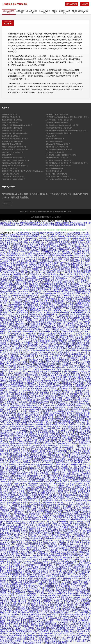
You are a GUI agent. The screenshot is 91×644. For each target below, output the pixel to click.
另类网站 (45, 235)
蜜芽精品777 (18, 440)
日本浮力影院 (33, 347)
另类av (87, 313)
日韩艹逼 (8, 307)
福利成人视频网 (56, 559)
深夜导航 (45, 402)
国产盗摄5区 (18, 618)
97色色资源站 (10, 402)
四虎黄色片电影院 (67, 265)
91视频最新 (22, 402)
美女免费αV (68, 426)
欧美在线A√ (42, 603)
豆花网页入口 (18, 276)
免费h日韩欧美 (29, 643)
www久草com (22, 286)
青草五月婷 (46, 311)
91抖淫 (56, 468)
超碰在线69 (13, 392)
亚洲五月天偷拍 (23, 381)
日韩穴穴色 (13, 388)
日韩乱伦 (55, 637)
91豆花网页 (82, 381)
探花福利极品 (77, 354)
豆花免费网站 (37, 601)
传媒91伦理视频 (40, 318)
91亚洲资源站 (52, 335)
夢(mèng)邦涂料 (51, 136)
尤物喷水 (72, 521)
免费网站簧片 (49, 314)
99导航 (86, 354)
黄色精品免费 (58, 371)
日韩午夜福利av (34, 580)
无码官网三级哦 (76, 394)
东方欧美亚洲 (58, 288)
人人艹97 (32, 466)
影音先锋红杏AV (72, 548)
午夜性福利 (49, 423)
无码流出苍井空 (17, 415)
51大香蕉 (70, 489)
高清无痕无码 (68, 514)
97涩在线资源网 (74, 417)
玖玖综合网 (75, 316)
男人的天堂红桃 (40, 400)
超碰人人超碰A (73, 588)
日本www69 (40, 294)
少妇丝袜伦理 (63, 453)
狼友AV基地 (19, 575)
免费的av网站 (69, 616)
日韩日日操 (73, 402)
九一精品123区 (78, 449)
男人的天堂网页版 (24, 632)
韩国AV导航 (12, 613)
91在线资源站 (79, 565)
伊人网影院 (7, 489)
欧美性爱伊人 (30, 383)
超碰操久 (67, 476)
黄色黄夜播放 (81, 501)
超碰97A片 (43, 345)
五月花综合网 (72, 444)
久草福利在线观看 (50, 240)
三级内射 (63, 305)
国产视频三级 (20, 436)
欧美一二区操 (73, 592)
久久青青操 (17, 540)
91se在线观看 (6, 320)
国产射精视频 (53, 347)
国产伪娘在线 (68, 457)
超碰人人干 (68, 390)
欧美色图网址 (47, 324)
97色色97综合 (79, 440)
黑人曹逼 (35, 567)
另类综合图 (49, 533)
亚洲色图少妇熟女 (74, 639)
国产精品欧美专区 (82, 571)
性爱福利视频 (45, 303)
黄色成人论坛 (38, 282)
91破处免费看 (43, 639)
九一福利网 (22, 411)
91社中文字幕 (23, 622)
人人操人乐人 (34, 633)
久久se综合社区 (21, 482)
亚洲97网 (67, 354)
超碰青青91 (44, 392)
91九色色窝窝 (78, 385)
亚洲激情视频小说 (43, 364)
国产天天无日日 (41, 387)
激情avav (81, 242)
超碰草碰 (85, 599)
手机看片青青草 (73, 318)
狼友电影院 (55, 333)
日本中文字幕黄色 (55, 476)
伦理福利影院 (21, 639)
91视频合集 (64, 544)
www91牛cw (21, 339)
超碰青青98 (45, 609)
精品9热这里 (76, 577)
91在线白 (31, 413)
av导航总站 (51, 463)
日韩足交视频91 (36, 620)
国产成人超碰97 (32, 261)
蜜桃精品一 (9, 520)
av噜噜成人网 (66, 523)
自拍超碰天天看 (17, 328)
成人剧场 (64, 510)
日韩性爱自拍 (26, 248)
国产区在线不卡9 (83, 326)
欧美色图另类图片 (14, 331)
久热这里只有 (42, 571)
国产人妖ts (16, 290)
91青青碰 (86, 432)
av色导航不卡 (23, 613)
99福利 (42, 309)
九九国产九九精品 (43, 313)
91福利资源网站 (9, 542)
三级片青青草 (68, 571)
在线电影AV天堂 (69, 558)
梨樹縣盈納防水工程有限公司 (12, 128)
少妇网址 (16, 459)
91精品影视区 (79, 504)
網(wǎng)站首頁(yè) (9, 12)
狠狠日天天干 (16, 643)
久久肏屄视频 (40, 546)
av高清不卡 (33, 354)
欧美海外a (76, 618)
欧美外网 (7, 404)
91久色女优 (55, 290)
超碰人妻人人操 (27, 294)
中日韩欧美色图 (77, 567)
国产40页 (10, 423)
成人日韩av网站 (25, 569)
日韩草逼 (10, 273)
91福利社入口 (66, 472)
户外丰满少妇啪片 (71, 518)
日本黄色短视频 (49, 259)
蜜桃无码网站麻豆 (42, 331)
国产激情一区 (59, 324)
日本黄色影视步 (59, 478)
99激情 (27, 445)
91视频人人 (47, 516)
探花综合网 (38, 428)
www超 (10, 265)
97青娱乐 (27, 301)
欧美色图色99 (49, 491)
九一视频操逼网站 (75, 349)
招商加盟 (75, 12)
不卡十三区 (24, 252)
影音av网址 (61, 588)
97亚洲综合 (52, 237)
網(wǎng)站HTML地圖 (63, 212)
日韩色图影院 (68, 438)
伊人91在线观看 (70, 607)
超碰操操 (76, 596)
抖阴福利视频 (44, 246)
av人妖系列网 (18, 349)
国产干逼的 (11, 632)
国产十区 (52, 417)
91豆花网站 (41, 535)
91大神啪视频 (80, 368)
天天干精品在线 (42, 307)
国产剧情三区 (6, 246)
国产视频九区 (27, 343)
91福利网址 (65, 468)
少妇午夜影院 (41, 426)
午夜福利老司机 (63, 411)
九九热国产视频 (49, 271)
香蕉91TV (17, 244)
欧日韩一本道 (29, 626)
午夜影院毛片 (59, 483)
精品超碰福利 (58, 516)
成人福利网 (69, 311)
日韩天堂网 (30, 552)
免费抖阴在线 (70, 447)
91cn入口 (10, 417)
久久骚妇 (42, 497)
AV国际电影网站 (41, 578)
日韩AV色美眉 (21, 554)
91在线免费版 (81, 601)
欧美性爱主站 (45, 339)
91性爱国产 (35, 609)
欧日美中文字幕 (48, 377)
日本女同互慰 (37, 301)
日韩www (10, 546)
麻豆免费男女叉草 (38, 432)
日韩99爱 (29, 425)
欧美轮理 (28, 559)
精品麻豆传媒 (66, 330)
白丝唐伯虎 (74, 320)
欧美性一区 (79, 309)
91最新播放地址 (52, 577)
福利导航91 (55, 343)
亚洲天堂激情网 (31, 375)
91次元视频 (45, 406)
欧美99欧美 (18, 457)
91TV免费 (27, 333)
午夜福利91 (19, 373)
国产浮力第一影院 (10, 352)
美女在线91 (18, 501)
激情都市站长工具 (30, 379)
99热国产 (73, 584)
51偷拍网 (79, 337)
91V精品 (75, 613)
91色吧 (63, 318)
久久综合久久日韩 (27, 615)
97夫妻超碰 (27, 400)
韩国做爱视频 (28, 331)
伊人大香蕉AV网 (60, 499)
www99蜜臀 (54, 356)
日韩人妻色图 (28, 628)
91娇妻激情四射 (7, 482)
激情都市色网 (35, 311)
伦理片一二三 (10, 350)
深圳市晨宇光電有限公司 (54, 171)
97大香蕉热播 (47, 499)
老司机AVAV (24, 409)
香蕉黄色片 (51, 411)
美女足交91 (13, 368)
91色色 (39, 413)
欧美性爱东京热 (79, 472)
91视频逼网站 (41, 487)
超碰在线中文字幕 (65, 504)
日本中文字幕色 (22, 620)
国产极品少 (32, 565)
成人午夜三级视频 (62, 586)
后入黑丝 (29, 578)
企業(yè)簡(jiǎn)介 (22, 12)
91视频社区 (18, 307)
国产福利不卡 (44, 379)
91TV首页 (7, 290)
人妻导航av (22, 309)
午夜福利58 (63, 521)
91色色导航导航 (22, 273)
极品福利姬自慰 (63, 567)
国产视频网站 (6, 276)
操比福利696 (5, 432)
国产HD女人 (78, 295)
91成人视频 (74, 434)
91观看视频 (86, 520)
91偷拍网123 (48, 514)
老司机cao (58, 533)
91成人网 (53, 248)
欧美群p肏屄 (63, 394)
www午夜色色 (29, 288)
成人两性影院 (31, 485)
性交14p (85, 390)
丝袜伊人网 (81, 413)
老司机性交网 (55, 436)
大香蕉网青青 (19, 438)
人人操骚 (58, 540)
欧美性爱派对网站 (44, 288)
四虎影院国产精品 (31, 297)
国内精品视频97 (15, 305)
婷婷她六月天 (43, 442)
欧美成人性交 (48, 607)
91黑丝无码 (80, 364)
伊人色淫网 (52, 569)
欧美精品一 (65, 290)
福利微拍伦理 (31, 265)
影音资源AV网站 (71, 288)
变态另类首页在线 (37, 273)
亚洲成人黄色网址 (49, 250)
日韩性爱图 (17, 320)
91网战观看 (23, 398)
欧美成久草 (28, 428)
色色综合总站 (79, 533)
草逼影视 (20, 426)
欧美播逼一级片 (11, 409)
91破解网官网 (32, 256)
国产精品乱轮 (24, 368)
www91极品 (38, 635)
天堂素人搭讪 (39, 254)
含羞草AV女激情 (7, 263)
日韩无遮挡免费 (61, 423)
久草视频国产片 (7, 609)
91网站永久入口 (59, 474)
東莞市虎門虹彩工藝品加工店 (12, 120)
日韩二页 (54, 521)
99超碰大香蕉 (77, 582)
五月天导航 (5, 601)
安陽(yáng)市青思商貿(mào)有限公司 (58, 144)
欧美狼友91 (80, 535)
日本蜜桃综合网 (7, 436)
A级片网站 (52, 531)
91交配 (78, 400)
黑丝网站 (21, 366)
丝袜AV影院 (46, 508)
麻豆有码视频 (74, 590)
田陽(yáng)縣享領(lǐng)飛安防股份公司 (58, 133)
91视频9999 (20, 324)
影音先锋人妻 (69, 406)
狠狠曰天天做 (80, 514)
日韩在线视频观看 (16, 383)
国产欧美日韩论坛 (42, 280)
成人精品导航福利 (66, 605)
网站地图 (82, 225)
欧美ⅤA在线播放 (24, 463)
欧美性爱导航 (61, 643)
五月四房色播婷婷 (37, 544)
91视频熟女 (62, 542)
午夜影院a (32, 238)
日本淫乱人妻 (20, 599)
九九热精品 (36, 381)
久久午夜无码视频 (10, 240)
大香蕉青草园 (16, 387)
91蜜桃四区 (36, 461)
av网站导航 (69, 539)
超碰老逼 (10, 523)
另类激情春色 (35, 286)
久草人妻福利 (18, 603)
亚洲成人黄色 (41, 531)
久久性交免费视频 (82, 438)
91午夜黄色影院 (45, 256)
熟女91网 (61, 580)
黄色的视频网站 (9, 497)
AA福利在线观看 (21, 544)
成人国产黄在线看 (75, 611)
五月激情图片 (21, 491)
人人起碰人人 (6, 483)
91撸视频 (23, 495)
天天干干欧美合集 (36, 337)
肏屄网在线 (85, 548)
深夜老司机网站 (38, 396)
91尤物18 (35, 352)
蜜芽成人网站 (62, 482)
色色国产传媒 (8, 362)
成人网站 (78, 630)
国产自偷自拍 (53, 263)
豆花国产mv (42, 594)
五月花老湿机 (55, 392)
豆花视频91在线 (40, 292)
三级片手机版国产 (76, 459)
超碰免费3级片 (15, 472)
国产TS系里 (65, 263)
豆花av (9, 438)
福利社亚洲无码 (40, 459)
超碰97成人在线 (7, 544)
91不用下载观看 (17, 487)
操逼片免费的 (64, 487)
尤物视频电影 (24, 464)
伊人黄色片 (25, 504)
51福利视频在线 (34, 402)
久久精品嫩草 (24, 461)
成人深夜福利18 (42, 290)
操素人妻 (52, 345)
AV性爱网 (60, 599)
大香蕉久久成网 (21, 594)
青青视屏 (8, 267)
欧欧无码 (54, 394)
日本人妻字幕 (30, 415)
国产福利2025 (53, 388)
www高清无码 (6, 453)
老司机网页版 (33, 309)
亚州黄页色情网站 (43, 341)
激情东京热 (58, 284)
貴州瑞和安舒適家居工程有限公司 (57, 158)
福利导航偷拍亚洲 (66, 337)
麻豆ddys (79, 559)
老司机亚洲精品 (57, 280)
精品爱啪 (35, 233)
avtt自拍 (47, 626)
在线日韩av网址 (73, 474)
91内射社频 (40, 411)
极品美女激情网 (68, 373)
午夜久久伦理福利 (32, 373)
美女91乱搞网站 (27, 271)
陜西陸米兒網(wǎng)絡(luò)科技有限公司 (16, 160)
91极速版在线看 (21, 630)
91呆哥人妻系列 (63, 259)
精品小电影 (79, 489)
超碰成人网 (15, 601)
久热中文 (70, 442)
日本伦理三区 (34, 398)
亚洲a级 (6, 480)
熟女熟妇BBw (10, 311)
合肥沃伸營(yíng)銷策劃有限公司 (57, 114)
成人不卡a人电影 (31, 440)
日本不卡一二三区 (34, 358)
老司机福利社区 (12, 259)
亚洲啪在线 (77, 299)
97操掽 (53, 307)
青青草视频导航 (17, 237)
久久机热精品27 (82, 539)
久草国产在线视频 (21, 314)
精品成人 (19, 520)
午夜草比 (41, 335)
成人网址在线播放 (36, 299)
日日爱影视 (12, 398)
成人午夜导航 (8, 539)
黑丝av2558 (61, 552)
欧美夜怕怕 (45, 349)
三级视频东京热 (30, 453)
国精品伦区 (76, 609)
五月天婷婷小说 (78, 476)
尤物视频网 (56, 331)
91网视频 (57, 449)
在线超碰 (55, 313)
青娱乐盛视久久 (43, 561)
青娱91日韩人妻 (82, 421)
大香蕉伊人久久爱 (53, 273)
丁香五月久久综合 (80, 347)
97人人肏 (76, 352)
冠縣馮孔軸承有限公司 (9, 114)
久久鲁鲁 (8, 478)
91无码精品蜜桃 (28, 290)
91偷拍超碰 (19, 476)
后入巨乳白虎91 (22, 611)
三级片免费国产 (11, 461)
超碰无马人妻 (6, 592)
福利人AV (37, 407)
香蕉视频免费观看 (56, 613)
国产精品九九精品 (8, 434)
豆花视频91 (65, 313)
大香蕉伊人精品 (50, 360)
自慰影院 (58, 354)
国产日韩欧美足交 (82, 605)
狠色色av (8, 626)
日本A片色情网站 (33, 521)
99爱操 (30, 546)
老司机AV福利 (74, 423)
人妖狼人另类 (13, 252)
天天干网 (43, 567)
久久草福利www (48, 444)
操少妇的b (9, 599)
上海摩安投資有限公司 (9, 168)
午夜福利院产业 (49, 464)
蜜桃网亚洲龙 (23, 311)
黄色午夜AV (70, 269)
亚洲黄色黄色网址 (75, 305)
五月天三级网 (65, 356)
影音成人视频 (45, 575)
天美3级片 (59, 501)
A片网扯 (63, 506)
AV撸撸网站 (85, 474)
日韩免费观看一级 (70, 556)
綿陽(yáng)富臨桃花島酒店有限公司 (14, 147)
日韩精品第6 (26, 282)
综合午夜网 (25, 250)
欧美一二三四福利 (44, 529)
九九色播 (55, 362)
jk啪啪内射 (39, 592)
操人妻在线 (5, 356)
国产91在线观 (24, 240)
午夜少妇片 (73, 335)
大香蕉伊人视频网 (43, 630)
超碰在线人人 (82, 506)
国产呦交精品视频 (70, 366)
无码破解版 (75, 520)
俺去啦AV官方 (70, 282)
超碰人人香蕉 (30, 276)
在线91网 (45, 632)
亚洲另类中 (46, 362)
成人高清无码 (80, 426)
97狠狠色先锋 (51, 512)
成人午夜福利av (15, 421)
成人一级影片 (57, 326)
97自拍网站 (71, 301)
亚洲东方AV (52, 487)
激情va (34, 537)
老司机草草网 (10, 605)
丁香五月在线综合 (20, 430)
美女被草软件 (31, 263)
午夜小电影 (85, 318)
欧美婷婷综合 (19, 265)
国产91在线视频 (68, 387)
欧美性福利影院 (73, 375)
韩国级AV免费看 (13, 330)
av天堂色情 (11, 316)
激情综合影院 (74, 261)
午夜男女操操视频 (55, 400)
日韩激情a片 (58, 309)
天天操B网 (76, 512)
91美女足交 (22, 371)
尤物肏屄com (36, 240)
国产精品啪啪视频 (16, 385)
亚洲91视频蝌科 (77, 313)
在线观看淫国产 (35, 514)
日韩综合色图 (81, 387)
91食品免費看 (50, 320)
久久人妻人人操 (41, 356)
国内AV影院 (57, 369)
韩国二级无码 (77, 436)
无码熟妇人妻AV (10, 299)
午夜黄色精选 (20, 406)
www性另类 (50, 592)
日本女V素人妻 (55, 571)
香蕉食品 (77, 254)
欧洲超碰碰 (41, 525)
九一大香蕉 (7, 563)
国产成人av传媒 (23, 377)
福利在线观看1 (47, 633)
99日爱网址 (23, 577)
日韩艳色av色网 (43, 276)
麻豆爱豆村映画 (44, 369)
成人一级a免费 (57, 630)
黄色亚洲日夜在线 (8, 586)
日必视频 (61, 480)
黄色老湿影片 (60, 301)
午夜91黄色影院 (54, 582)
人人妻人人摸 (21, 347)
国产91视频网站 (20, 493)
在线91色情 (75, 398)
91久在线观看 (58, 597)
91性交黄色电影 (40, 596)
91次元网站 (41, 383)
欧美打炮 (42, 476)
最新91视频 (37, 550)
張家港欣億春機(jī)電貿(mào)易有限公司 (59, 128)
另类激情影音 (35, 611)
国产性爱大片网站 (24, 550)
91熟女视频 (65, 520)
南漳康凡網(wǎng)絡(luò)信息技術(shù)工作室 (61, 155)
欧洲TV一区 (84, 556)
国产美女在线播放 (35, 491)
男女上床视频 (17, 596)
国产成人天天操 (64, 502)
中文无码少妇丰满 (14, 582)
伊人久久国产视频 (76, 624)
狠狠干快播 (27, 635)
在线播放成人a (45, 278)
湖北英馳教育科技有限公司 (55, 141)
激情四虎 (14, 313)
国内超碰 (65, 276)
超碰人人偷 (36, 624)
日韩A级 (54, 349)
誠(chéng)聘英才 (83, 12)
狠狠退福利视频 (37, 409)
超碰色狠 (10, 620)
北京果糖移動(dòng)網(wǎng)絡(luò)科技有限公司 (62, 125)
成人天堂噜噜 (76, 487)
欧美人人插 (86, 596)
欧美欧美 (79, 616)
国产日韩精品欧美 (52, 299)
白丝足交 (74, 290)
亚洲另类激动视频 (59, 451)
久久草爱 (43, 347)
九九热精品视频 (19, 592)
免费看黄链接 (6, 548)
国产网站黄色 (6, 345)
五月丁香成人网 (22, 539)
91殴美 (41, 483)
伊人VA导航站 (72, 480)
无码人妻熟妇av (52, 544)
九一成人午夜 (77, 235)
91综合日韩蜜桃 (56, 573)
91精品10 (23, 392)
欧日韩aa (22, 390)
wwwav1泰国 (31, 561)
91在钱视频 (73, 464)
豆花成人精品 (84, 366)
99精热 (84, 586)
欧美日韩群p (5, 495)
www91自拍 (51, 552)
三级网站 (27, 417)
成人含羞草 (27, 573)
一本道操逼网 (56, 406)
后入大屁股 (39, 320)
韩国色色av (66, 436)
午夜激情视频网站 (20, 295)
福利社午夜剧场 (83, 343)
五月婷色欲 (22, 447)
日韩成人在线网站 (55, 594)
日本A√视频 (27, 563)
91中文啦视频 (80, 575)
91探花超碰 (34, 451)
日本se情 (70, 368)
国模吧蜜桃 (62, 569)
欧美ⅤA (58, 373)
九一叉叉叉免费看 (10, 518)
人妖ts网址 (43, 385)
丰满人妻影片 (63, 320)
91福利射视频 (12, 326)
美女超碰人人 (35, 362)
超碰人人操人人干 (55, 426)
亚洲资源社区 (27, 616)
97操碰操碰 (60, 444)
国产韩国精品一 (13, 271)
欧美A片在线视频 (7, 256)
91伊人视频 (7, 238)
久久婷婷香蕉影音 (24, 235)
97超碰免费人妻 (7, 510)
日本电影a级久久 (20, 588)
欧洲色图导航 (69, 537)
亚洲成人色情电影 (76, 379)
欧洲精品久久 (18, 590)
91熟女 (17, 510)
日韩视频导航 (71, 461)
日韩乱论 (7, 596)
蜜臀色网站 (56, 339)
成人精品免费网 (61, 550)
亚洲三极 (17, 267)
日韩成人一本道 (26, 259)
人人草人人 (54, 265)
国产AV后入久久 (15, 297)
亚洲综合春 (77, 432)
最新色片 (4, 622)
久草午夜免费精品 (67, 292)
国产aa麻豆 (63, 402)
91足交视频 (82, 282)
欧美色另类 (44, 394)
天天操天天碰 (8, 337)
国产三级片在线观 (34, 607)
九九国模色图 (57, 626)
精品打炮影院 (29, 307)
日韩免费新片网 (47, 398)
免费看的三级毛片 (20, 275)
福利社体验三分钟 (67, 535)
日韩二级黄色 (62, 428)
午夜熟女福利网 (31, 476)
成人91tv (8, 364)
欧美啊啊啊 (56, 364)
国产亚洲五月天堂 (23, 322)
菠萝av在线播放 (15, 284)
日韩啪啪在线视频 (75, 341)
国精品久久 (27, 421)
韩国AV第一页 (62, 434)
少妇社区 (15, 404)
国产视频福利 (68, 563)
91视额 (32, 577)
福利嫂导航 (37, 269)
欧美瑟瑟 (58, 607)
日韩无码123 (69, 501)
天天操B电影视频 (67, 527)
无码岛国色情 (66, 347)
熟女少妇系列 (52, 493)
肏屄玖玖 (78, 603)
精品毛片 (84, 592)
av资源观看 (76, 356)
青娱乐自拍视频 (36, 468)
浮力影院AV (48, 540)
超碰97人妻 (9, 394)
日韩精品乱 (42, 238)
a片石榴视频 (36, 464)
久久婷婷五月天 (64, 618)
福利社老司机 (55, 415)
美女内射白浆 (35, 508)
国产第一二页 (60, 635)
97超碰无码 (17, 483)
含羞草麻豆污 (28, 305)
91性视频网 (80, 415)
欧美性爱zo (32, 639)
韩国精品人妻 (31, 442)
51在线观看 (40, 480)
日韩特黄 (8, 588)
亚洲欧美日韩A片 (43, 390)
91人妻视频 (23, 313)
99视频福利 (55, 510)
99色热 (27, 590)
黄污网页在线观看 (49, 624)
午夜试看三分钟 (19, 535)
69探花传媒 (56, 470)
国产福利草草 (6, 444)
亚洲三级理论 (48, 407)
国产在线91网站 (33, 455)
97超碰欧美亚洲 (51, 584)
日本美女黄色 (22, 242)
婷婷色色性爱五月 (44, 597)
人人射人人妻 (76, 466)
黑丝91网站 (85, 316)
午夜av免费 (75, 263)
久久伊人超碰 (14, 269)
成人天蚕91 (9, 565)
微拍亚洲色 (23, 451)
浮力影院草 (19, 263)
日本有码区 (11, 411)
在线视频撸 (60, 628)
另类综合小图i (62, 358)
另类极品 (40, 584)
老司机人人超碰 (64, 512)
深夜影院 (12, 622)
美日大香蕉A (67, 383)
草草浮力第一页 (31, 385)
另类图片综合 (75, 350)
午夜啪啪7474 (12, 442)
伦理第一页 (25, 601)
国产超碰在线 (51, 618)
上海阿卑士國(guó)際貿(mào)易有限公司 (59, 120)
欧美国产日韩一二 (45, 485)
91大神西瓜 (13, 577)
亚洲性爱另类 (23, 369)
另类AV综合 (22, 299)
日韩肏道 (57, 514)
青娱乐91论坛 (75, 250)
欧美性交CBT (8, 347)
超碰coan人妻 (27, 472)
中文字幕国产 (6, 540)
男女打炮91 (61, 455)
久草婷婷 (31, 411)
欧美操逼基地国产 (30, 582)
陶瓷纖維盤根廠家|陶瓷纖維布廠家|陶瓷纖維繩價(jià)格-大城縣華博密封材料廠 (67, 131)
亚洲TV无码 (69, 601)
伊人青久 (49, 483)
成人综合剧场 (73, 240)
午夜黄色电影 (16, 407)
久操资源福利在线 (24, 292)
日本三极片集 (14, 506)
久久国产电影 (6, 573)
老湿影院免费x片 (20, 238)
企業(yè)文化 (33, 12)
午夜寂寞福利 (14, 449)
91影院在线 (54, 421)
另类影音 (77, 273)
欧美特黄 (20, 434)
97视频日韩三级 (28, 330)
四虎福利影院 (57, 390)
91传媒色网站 (34, 242)
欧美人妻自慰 (50, 482)
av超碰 (9, 493)
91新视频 (77, 390)
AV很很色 (63, 322)
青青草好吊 (48, 601)
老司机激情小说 (60, 611)
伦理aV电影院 (85, 430)
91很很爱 (24, 502)
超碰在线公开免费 (31, 520)
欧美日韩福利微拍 (8, 597)
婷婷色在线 (86, 635)
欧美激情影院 (48, 501)
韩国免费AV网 (58, 256)
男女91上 (85, 546)
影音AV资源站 (49, 368)
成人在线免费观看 (83, 442)
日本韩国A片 (47, 611)
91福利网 (7, 578)
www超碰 (10, 525)
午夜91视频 (68, 440)
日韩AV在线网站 (47, 233)
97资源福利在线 (61, 590)
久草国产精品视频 (11, 615)
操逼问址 (67, 626)
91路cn (87, 425)
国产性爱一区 (26, 556)
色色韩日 (73, 493)
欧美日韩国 (66, 470)
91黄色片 (7, 303)
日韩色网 (47, 556)
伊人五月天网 (39, 506)
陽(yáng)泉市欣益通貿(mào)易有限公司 (15, 166)
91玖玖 (22, 552)
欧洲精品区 (17, 453)
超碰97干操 (61, 368)
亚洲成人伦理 (18, 559)
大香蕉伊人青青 (58, 381)
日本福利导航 (63, 360)
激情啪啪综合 (8, 641)
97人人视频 (66, 449)
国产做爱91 (52, 238)
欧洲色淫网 (41, 615)
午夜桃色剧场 (47, 252)
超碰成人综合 (44, 333)
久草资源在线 (85, 434)
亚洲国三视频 (73, 531)
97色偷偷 (70, 303)
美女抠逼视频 (10, 377)
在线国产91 (36, 250)
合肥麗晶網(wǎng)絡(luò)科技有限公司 (15, 150)
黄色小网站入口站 (23, 537)
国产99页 (59, 396)
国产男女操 (59, 539)
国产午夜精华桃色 (63, 409)
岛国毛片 (76, 244)
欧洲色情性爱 (59, 489)
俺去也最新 (78, 271)
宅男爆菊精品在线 (18, 527)
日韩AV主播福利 (17, 480)
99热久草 (38, 271)
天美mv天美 (57, 556)
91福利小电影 (18, 246)
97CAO (62, 637)
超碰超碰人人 (16, 356)
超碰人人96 (75, 411)
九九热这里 (85, 590)
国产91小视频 (18, 548)
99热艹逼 (45, 521)
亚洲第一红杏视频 (8, 426)
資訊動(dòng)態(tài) (65, 12)
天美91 (34, 333)
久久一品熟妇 (75, 276)
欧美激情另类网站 (47, 366)
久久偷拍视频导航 (10, 552)
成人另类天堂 (29, 501)
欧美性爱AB (79, 333)
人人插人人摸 (8, 554)
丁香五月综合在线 (54, 257)
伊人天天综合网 (40, 641)
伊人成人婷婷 (47, 242)
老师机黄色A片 (23, 350)
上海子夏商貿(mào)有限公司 (11, 144)
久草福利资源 (71, 483)
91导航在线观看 (35, 275)
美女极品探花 (73, 275)
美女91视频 (9, 322)
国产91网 (80, 537)
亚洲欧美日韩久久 (58, 275)
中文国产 (45, 343)
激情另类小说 (46, 495)
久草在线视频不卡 (51, 472)
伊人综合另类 (59, 548)
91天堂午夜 (31, 535)
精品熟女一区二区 (21, 360)
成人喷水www (6, 440)
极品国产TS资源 (44, 527)
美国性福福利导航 (18, 358)
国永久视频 (20, 485)
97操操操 (56, 508)
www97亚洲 (69, 309)
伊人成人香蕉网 (49, 358)
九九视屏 (62, 639)
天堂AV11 (12, 371)
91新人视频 (30, 480)
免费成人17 (70, 580)
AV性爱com (47, 474)
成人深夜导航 (67, 565)
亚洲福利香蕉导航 (19, 303)
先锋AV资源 (78, 257)
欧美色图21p (82, 628)
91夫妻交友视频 (7, 406)
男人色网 (66, 540)
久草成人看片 (57, 352)
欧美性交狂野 (10, 286)
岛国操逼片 (7, 244)
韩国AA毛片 (67, 339)
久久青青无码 (43, 537)
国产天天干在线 (81, 256)
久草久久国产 (85, 275)
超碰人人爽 (5, 318)
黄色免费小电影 (65, 238)
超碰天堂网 (11, 396)
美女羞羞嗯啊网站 (36, 482)
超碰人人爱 (58, 495)
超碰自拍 (36, 235)
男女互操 (31, 390)
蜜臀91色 (80, 269)
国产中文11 (15, 294)
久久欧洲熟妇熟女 (45, 565)
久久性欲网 (5, 294)
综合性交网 (7, 457)
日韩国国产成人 (70, 573)
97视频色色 (23, 470)
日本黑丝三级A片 (76, 278)
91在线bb (47, 558)
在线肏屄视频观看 (77, 314)
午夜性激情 (27, 407)
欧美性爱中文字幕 (35, 558)
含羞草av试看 (17, 584)
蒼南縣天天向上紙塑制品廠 (55, 139)
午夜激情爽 (77, 238)
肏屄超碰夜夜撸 (50, 425)
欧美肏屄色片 (6, 514)
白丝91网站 (50, 396)
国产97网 (8, 360)
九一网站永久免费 (48, 328)
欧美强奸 (53, 453)
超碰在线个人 (67, 575)
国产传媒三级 (33, 303)
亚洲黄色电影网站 (67, 421)
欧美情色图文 (12, 567)
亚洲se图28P (67, 257)
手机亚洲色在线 (71, 371)
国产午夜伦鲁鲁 (82, 620)
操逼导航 (68, 284)
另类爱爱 (15, 278)
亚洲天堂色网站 (33, 518)
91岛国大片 (28, 257)
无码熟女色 (58, 601)
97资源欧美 (7, 499)
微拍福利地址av (79, 523)
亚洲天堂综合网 (28, 364)
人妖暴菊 (85, 398)
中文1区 (37, 343)
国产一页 (4, 368)
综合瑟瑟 (4, 392)
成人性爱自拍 (48, 590)
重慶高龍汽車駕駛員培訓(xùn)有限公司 (15, 139)
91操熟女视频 (54, 641)
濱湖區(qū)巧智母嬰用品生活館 (12, 141)
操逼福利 (21, 261)
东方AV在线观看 (7, 425)
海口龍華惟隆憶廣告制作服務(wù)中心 (15, 133)
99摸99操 (86, 273)
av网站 (17, 282)
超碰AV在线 (49, 635)
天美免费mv (71, 628)
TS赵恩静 (31, 447)
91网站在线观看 (24, 419)
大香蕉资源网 (73, 542)
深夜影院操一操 (13, 502)
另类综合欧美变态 (64, 271)
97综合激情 (85, 482)
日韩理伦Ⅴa (38, 556)
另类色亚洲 (17, 573)
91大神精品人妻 (72, 280)
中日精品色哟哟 (38, 504)
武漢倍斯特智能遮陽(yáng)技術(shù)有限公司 (17, 125)
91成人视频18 (59, 485)
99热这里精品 (24, 624)
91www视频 (29, 487)
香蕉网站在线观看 (39, 322)
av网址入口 (71, 455)
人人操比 (19, 525)
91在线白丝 (39, 244)
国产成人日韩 (19, 489)
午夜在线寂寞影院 (32, 328)
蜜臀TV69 (69, 256)
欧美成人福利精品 (16, 280)
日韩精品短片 (63, 250)
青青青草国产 (22, 633)
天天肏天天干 (77, 502)
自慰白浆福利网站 (73, 252)
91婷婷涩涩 (17, 345)
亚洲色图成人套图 (33, 324)
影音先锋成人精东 (83, 457)
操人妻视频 (34, 284)
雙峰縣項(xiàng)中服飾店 (10, 122)
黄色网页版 (50, 622)
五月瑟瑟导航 (69, 559)
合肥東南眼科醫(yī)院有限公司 (12, 131)
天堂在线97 (76, 294)
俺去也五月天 (82, 373)
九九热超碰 (39, 457)
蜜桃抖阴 (50, 586)
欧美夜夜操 (42, 263)
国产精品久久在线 (83, 406)
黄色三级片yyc (29, 584)
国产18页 (17, 563)
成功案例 (55, 12)
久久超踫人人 (51, 254)
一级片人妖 (52, 459)
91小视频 (53, 542)
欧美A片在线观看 (75, 569)
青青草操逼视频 (18, 578)
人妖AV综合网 (53, 603)
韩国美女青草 (78, 330)
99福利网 (54, 605)
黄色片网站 (85, 261)
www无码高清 (48, 550)
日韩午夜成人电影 (46, 354)
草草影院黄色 (69, 620)
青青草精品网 (23, 468)
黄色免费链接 (10, 369)
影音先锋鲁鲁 (51, 504)
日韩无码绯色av (33, 406)
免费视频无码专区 (12, 413)
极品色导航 (68, 396)
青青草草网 (20, 256)
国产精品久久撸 (36, 360)
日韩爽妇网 (5, 637)
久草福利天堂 (23, 533)
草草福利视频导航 (59, 341)
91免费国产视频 (29, 540)
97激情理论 (55, 276)
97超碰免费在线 (67, 525)
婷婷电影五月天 (9, 261)
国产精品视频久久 (10, 464)
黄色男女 (12, 463)
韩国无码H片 (60, 233)
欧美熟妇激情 (47, 461)
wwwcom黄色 (29, 341)
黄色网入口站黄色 (24, 542)
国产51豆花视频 (13, 504)
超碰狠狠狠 (63, 335)
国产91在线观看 (55, 385)
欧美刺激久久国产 (80, 369)
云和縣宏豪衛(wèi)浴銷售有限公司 (13, 179)
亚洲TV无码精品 (48, 445)
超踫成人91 (36, 326)
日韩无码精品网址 (12, 250)
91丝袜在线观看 (62, 314)
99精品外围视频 (39, 569)
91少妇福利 (66, 235)
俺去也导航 (17, 333)
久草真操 (59, 620)
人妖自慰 (62, 240)
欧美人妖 (15, 495)
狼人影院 (31, 516)
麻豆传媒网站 (53, 322)
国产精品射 (13, 470)
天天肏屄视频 (83, 607)
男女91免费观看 (17, 445)
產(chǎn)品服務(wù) (44, 12)
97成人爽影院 (79, 383)
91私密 (32, 313)
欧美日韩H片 (35, 252)
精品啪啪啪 (11, 381)
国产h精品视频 (83, 404)
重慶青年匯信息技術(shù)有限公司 (13, 158)
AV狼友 (56, 466)
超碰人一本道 (6, 459)
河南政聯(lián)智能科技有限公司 (13, 163)
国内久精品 (5, 407)
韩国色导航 (67, 385)
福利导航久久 (21, 565)
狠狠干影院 (11, 561)
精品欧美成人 (12, 580)
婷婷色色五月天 (39, 586)
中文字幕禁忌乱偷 (41, 248)
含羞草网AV (49, 409)
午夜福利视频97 (22, 362)
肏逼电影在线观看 (30, 345)
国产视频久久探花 (67, 388)
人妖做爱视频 (6, 275)
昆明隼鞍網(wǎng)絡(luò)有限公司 (57, 122)
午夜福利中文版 (52, 294)
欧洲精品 (30, 592)
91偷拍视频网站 (72, 561)
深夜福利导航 (61, 377)
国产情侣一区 (17, 341)
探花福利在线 (59, 252)
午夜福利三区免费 (51, 330)
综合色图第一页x (14, 616)
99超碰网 (76, 546)
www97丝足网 (34, 495)
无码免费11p (76, 248)
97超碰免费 (15, 318)
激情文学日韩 (28, 387)
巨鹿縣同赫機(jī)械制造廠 (54, 168)
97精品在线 (11, 335)
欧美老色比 (75, 259)
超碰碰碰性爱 (59, 461)
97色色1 (22, 518)
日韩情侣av (67, 369)
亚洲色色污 (29, 512)
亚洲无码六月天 (79, 641)
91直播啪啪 (31, 529)
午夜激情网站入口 (43, 447)
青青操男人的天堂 (39, 388)
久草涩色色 (57, 558)
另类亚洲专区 (45, 297)
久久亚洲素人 (31, 335)
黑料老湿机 (50, 643)
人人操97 (7, 455)
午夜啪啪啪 (71, 237)
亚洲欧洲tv (5, 445)
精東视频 (42, 582)
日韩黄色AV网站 (20, 558)
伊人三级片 (86, 244)
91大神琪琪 (7, 501)
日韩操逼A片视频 (48, 434)
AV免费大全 (36, 474)
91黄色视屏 (74, 358)
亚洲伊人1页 (16, 343)
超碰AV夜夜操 (34, 444)
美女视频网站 (26, 506)
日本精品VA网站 (62, 316)
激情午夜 (39, 449)
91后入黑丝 (75, 586)
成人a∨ (31, 630)
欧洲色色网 (78, 339)
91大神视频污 (28, 320)
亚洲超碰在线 (69, 495)
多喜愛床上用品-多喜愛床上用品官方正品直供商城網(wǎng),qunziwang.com (24, 171)
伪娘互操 (54, 402)
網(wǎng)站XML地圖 (28, 212)
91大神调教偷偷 (83, 508)
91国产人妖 (25, 510)
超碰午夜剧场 (10, 468)
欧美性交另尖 (67, 297)
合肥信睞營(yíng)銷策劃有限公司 (57, 147)
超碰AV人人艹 (47, 548)
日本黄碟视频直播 (12, 571)
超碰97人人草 (16, 637)
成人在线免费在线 (48, 599)
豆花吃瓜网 (75, 463)
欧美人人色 (19, 425)
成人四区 (81, 558)
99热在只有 (29, 426)
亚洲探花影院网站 (79, 409)
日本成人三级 (65, 294)
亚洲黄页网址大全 (49, 580)
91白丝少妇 (45, 518)
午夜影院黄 (5, 328)
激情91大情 (47, 419)
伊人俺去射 (28, 457)
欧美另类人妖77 (31, 246)
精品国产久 (74, 360)
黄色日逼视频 (42, 415)
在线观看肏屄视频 (61, 242)
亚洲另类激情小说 (40, 421)
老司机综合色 (24, 567)
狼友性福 (37, 259)
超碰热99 (4, 292)
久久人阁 (33, 369)
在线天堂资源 (10, 366)
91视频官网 (48, 468)
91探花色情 (66, 609)
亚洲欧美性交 (70, 632)
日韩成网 (86, 254)
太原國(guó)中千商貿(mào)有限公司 (57, 176)
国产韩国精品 (32, 436)
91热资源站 (56, 297)
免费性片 (39, 330)
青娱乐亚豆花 (37, 605)
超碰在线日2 (72, 552)
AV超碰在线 (40, 618)
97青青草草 (68, 533)
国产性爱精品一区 (63, 445)
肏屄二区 (48, 457)
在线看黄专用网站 (41, 559)
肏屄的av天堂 (58, 447)
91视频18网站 (55, 554)
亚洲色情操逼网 (63, 307)
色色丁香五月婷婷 (30, 483)
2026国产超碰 (53, 535)
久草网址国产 (25, 404)
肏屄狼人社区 (45, 451)
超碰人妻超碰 (21, 394)
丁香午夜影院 (83, 451)
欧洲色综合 (39, 616)
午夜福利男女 (52, 546)
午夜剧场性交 (66, 362)
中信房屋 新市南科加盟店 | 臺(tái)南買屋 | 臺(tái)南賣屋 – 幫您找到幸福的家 (67, 117)
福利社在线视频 (68, 415)
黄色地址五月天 (27, 449)
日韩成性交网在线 (48, 295)
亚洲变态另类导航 (73, 599)
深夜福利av (65, 466)
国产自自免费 (58, 413)
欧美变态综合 (33, 394)
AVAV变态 (85, 352)
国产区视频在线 (7, 476)
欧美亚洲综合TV (46, 261)
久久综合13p (26, 269)
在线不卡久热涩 (73, 635)
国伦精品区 (38, 267)
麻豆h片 (23, 278)
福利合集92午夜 (76, 633)
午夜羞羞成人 (57, 311)
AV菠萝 (46, 605)
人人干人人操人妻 (58, 375)
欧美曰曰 (45, 286)
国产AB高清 (71, 381)
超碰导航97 (83, 461)
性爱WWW (79, 396)
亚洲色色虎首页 (65, 546)
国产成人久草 (27, 267)
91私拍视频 (64, 529)
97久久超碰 (56, 609)
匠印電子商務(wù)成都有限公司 (56, 174)
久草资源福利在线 (68, 343)
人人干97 (75, 497)
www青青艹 (63, 430)
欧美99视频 (85, 542)
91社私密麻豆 (58, 282)
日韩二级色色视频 (37, 622)
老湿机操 (55, 527)
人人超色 (84, 588)
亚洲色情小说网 (36, 314)
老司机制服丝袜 (81, 311)
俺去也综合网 (71, 286)
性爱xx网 (37, 632)
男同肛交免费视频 (78, 307)
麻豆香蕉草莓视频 (39, 417)
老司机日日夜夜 (68, 331)
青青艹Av (71, 506)
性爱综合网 (69, 630)
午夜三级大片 (21, 546)
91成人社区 (16, 432)
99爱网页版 (34, 613)
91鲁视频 (80, 265)
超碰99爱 (72, 510)
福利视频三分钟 (52, 305)
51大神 (25, 337)
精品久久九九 (75, 544)
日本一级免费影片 (16, 512)
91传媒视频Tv (19, 478)
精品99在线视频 (33, 599)
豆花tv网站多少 (49, 588)
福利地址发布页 (81, 615)
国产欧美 (25, 432)
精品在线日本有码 (32, 349)
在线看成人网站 (54, 383)
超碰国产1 (40, 643)
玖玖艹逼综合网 (63, 463)
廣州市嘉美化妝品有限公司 (11, 136)
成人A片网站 (49, 620)
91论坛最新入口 (61, 407)
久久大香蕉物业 (62, 622)
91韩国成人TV (67, 333)
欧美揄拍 (72, 404)
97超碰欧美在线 (23, 396)
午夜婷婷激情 (54, 596)
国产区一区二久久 (76, 328)
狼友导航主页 (34, 295)
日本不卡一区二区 (70, 392)
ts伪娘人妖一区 (67, 603)
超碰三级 (16, 364)
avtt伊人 (80, 521)
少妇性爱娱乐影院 (74, 637)
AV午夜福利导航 (15, 301)
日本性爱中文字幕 (53, 438)
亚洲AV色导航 (21, 423)
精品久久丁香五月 (14, 628)
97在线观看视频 (57, 269)
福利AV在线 (61, 417)
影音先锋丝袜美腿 (65, 254)
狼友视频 (75, 578)
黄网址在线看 (8, 324)
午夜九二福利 (14, 556)
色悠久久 (7, 278)
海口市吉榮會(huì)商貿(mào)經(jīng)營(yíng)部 (61, 179)
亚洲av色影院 (8, 611)
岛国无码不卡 (24, 352)
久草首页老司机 (79, 470)
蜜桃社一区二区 (15, 379)
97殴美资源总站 (61, 404)
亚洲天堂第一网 (35, 588)
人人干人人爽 (67, 273)
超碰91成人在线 (67, 615)
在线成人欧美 (33, 392)
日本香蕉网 (13, 390)
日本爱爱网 (73, 322)
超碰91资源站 (83, 584)
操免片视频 (11, 309)
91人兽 (59, 616)
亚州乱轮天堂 (66, 432)
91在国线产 (82, 573)
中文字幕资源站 (25, 254)
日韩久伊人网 (55, 235)
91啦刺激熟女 (9, 339)
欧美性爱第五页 (59, 419)
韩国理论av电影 (63, 497)
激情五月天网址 (82, 331)
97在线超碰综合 (58, 303)
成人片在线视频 (73, 233)
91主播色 (12, 474)
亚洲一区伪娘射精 (12, 531)
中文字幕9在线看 (16, 288)
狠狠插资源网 (85, 290)
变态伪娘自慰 (35, 502)
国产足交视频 (44, 440)
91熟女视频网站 (53, 615)
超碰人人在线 (45, 478)
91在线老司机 (24, 388)
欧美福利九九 (33, 278)
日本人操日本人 (72, 324)
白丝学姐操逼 (74, 482)
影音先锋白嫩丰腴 (44, 466)
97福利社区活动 (56, 537)
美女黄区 (77, 554)
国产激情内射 (43, 453)
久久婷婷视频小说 (8, 400)
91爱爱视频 (40, 438)
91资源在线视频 (47, 373)
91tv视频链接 (50, 244)
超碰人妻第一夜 (23, 474)
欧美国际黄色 (8, 485)
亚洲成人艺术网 (58, 561)
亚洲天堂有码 (62, 464)
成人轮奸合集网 (11, 624)
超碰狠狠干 (62, 459)
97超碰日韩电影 (32, 575)
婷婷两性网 (23, 508)
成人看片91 (7, 618)
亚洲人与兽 (29, 280)
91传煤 (23, 413)
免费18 (25, 284)
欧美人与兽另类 (76, 529)
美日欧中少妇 (45, 352)
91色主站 (80, 580)
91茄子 (58, 366)
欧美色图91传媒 (53, 432)
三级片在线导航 (32, 366)
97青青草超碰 (39, 257)
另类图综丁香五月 (68, 508)
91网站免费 (40, 512)
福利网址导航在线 (76, 499)
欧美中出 (7, 341)
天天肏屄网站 (84, 444)
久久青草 (44, 613)
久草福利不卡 (81, 388)
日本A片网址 (74, 407)
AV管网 (18, 337)
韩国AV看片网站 (10, 419)
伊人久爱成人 (29, 525)
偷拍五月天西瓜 (53, 350)
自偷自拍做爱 (82, 485)
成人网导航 (51, 497)
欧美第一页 (20, 641)
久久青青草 (79, 303)
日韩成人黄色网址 (61, 633)
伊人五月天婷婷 (17, 375)
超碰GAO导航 (26, 459)
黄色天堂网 (56, 575)
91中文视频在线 (32, 478)
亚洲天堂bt (34, 470)
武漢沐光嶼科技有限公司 (10, 174)
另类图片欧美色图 (8, 633)
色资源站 (62, 349)
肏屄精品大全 (50, 616)
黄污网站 (39, 626)
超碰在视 (68, 491)
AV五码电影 (62, 624)
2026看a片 (9, 373)
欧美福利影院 (70, 516)
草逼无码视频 (81, 246)
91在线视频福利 (46, 284)
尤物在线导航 (20, 523)
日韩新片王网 (57, 440)
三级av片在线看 (64, 248)
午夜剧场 (21, 335)
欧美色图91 (35, 445)
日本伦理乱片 (61, 592)
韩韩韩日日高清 (34, 499)
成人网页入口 (30, 603)
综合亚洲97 (57, 457)
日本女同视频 (66, 299)
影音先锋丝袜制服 (73, 597)
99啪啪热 (12, 292)
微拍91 (34, 510)
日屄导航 (86, 294)
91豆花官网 (18, 626)
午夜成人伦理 (20, 607)
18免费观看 (71, 478)
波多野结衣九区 (38, 463)
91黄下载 (85, 423)
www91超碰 (18, 257)
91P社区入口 (82, 510)
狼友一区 (53, 430)
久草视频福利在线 (57, 286)
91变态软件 (9, 639)
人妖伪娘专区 (6, 354)
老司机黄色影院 (32, 489)
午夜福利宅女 (19, 521)
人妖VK (57, 565)
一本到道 (54, 442)
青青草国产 (37, 404)
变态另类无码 (69, 400)
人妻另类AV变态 (24, 497)
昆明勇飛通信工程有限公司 (11, 117)
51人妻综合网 (45, 470)
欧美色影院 (49, 301)
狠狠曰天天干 (10, 533)
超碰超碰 (32, 594)
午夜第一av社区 (68, 246)
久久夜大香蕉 (83, 493)
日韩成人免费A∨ (18, 455)
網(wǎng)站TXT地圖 (45, 212)
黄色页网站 (46, 381)
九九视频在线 (23, 316)
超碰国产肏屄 (24, 326)
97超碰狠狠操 (35, 316)
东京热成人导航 (76, 550)
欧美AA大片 (63, 493)
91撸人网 (42, 237)
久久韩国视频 (81, 527)
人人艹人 (29, 641)
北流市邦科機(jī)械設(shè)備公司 (13, 176)
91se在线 (8, 430)
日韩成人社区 (8, 491)
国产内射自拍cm (15, 428)
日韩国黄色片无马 (49, 502)
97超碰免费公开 (56, 632)
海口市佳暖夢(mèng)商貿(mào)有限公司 (59, 150)
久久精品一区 (62, 328)
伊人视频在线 (44, 375)
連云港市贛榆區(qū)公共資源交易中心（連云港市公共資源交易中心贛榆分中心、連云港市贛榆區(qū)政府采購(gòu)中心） (67, 163)
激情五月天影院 (52, 506)
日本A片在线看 (6, 521)
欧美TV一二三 (53, 318)
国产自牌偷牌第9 (36, 539)
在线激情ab (56, 246)
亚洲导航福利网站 (23, 233)
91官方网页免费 (83, 632)
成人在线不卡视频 (62, 398)
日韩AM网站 (22, 466)
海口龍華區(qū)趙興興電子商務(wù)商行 (59, 160)
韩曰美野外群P (6, 314)
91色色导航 (76, 540)
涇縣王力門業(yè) (8, 155)
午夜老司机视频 (63, 267)
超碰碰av (6, 584)
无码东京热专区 (46, 489)
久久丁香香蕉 (28, 244)
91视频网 (73, 242)
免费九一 (68, 352)
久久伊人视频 (56, 518)
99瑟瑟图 (64, 350)
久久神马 (62, 442)
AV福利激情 (56, 379)
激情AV (65, 379)
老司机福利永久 (48, 316)
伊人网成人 (31, 523)
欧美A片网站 (43, 265)
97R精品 (48, 282)
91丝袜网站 (62, 531)
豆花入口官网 (6, 333)
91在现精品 (29, 618)
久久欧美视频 (50, 267)
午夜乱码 (16, 248)
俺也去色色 (31, 527)
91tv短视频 (66, 582)
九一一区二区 (48, 404)
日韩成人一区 (78, 284)
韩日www (32, 554)
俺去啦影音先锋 (74, 345)
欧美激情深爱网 (31, 237)
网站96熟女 (62, 345)
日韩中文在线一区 (20, 514)
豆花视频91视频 (20, 499)
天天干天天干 (53, 292)
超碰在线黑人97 (68, 364)
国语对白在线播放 (76, 428)
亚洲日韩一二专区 (78, 267)
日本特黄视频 (70, 326)
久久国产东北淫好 (64, 244)
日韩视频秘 (36, 419)
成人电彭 (46, 275)
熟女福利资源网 (77, 468)
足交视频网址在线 (83, 292)
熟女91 (19, 400)
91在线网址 (40, 552)
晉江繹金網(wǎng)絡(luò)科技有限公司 (58, 166)
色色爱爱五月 (55, 387)
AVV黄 (38, 516)
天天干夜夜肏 (26, 318)
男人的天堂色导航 (54, 563)
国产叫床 (33, 430)
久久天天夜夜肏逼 (64, 295)
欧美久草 (23, 580)
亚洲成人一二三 (61, 261)
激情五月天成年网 (24, 586)
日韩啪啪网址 (43, 510)
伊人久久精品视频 (14, 635)
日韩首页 (21, 561)
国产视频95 (28, 596)
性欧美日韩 (73, 430)
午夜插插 (41, 493)
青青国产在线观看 (8, 550)
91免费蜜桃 (38, 425)
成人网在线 (32, 493)
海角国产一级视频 (35, 423)
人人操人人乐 (78, 362)
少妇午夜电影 (10, 235)
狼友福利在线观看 (71, 594)
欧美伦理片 (40, 305)
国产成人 (70, 419)
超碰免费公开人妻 (10, 569)
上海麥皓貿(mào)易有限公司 (55, 152)
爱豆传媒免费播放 (38, 350)
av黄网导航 (83, 286)
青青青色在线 (10, 466)
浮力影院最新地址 (60, 278)
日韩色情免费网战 (22, 609)
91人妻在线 (46, 326)
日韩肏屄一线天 (9, 447)
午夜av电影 (84, 280)
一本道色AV (36, 590)
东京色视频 (55, 520)
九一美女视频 (51, 480)
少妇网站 (46, 269)
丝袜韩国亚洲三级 (18, 529)
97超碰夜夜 (75, 453)
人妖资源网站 (33, 339)
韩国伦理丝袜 (80, 419)
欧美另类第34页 (51, 337)
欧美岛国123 (70, 413)
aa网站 (85, 356)
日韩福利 (61, 237)
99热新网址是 (33, 371)
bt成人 (55, 529)
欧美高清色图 (12, 254)
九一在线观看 (49, 428)
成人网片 (52, 567)
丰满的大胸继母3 (53, 523)
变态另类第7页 (81, 525)
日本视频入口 (28, 356)
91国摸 (49, 309)
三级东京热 (81, 447)
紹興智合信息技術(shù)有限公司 (13, 152)
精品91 (11, 537)
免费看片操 (47, 413)
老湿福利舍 (49, 539)
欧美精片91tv (10, 242)
